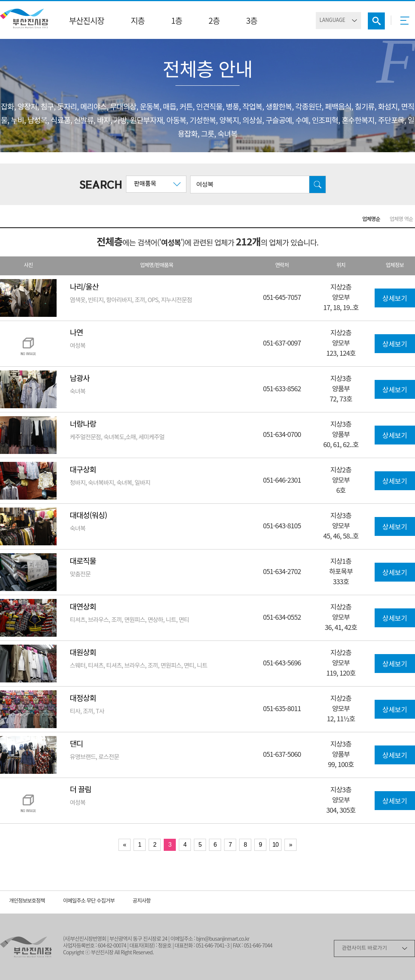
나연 (76, 333)
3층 (251, 22)
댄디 (76, 745)
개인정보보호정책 (27, 901)
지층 (138, 22)
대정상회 (83, 699)
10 (275, 845)
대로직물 (83, 562)
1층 (176, 22)
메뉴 (407, 23)
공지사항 (142, 901)
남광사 (80, 379)
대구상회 (83, 470)
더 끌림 (81, 790)
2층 (214, 22)
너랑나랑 (83, 425)
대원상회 (83, 653)
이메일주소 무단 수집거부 (89, 901)
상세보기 (395, 299)
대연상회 (83, 607)
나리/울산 (84, 288)
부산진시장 (87, 22)
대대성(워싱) (88, 516)
